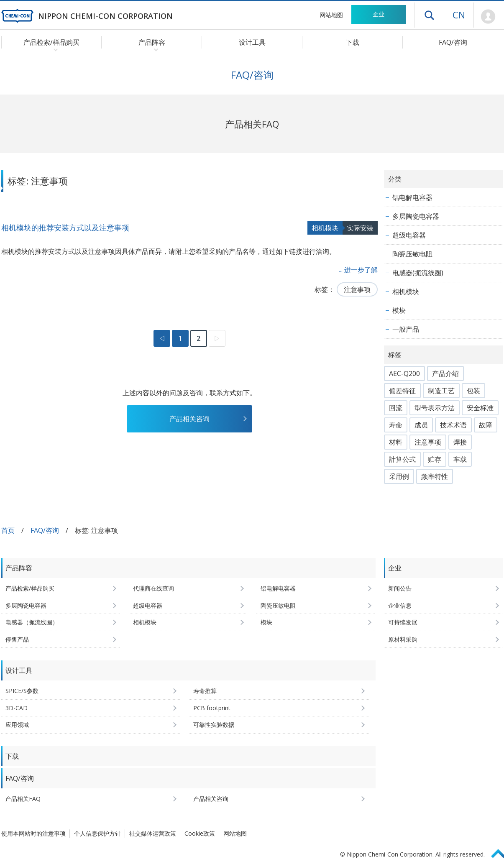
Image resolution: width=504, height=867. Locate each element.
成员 (421, 425)
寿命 (396, 425)
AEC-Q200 (404, 373)
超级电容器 (409, 235)
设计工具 (252, 42)
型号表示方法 (435, 408)
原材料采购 (403, 639)
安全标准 (480, 408)
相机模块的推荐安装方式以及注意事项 (65, 228)
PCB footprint (212, 708)
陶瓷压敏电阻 (412, 254)
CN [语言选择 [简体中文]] (459, 15)
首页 (8, 530)
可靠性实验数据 (214, 725)
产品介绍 (445, 373)
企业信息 (400, 605)
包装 (473, 391)
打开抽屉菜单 (429, 15)
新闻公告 (400, 588)
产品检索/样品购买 (30, 588)
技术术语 (453, 425)
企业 (379, 14)
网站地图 (331, 15)
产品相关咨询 (189, 419)
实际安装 (360, 228)
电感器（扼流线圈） (32, 622)
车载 (460, 459)
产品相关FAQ (23, 799)
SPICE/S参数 (22, 691)
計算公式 (402, 459)
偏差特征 (402, 391)
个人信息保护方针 (97, 833)
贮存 (435, 459)
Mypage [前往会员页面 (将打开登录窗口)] (488, 17)
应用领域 (17, 725)
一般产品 (406, 329)
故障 (486, 425)
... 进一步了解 (358, 270)
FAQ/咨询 (453, 42)
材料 (396, 442)
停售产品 (17, 639)
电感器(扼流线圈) (418, 273)
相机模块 (325, 228)
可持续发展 (403, 622)
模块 (399, 310)
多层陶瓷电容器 (416, 216)
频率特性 (435, 476)
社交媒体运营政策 (153, 833)
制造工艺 (441, 391)
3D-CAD (17, 708)
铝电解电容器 (412, 197)
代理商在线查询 (154, 588)
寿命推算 (205, 691)
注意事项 (357, 289)
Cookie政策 (200, 833)
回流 (396, 408)
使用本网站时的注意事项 (33, 833)
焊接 (460, 442)
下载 (353, 42)
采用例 (399, 476)
